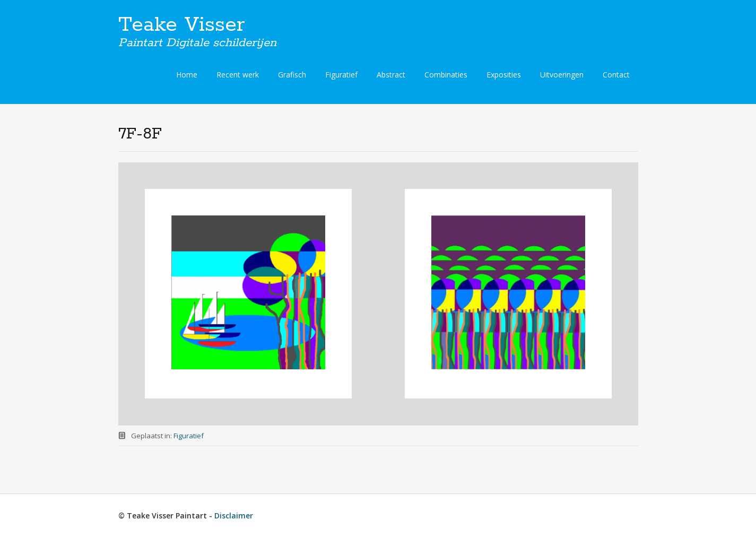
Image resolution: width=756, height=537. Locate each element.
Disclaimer (234, 516)
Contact (616, 75)
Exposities (504, 75)
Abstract (391, 75)
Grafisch (292, 75)
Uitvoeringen (562, 75)
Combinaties (446, 75)
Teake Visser (182, 25)
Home (187, 75)
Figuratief (341, 75)
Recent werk (238, 75)
